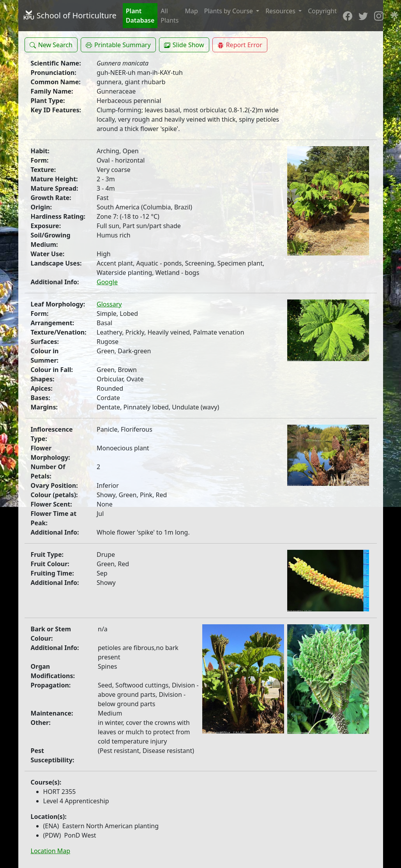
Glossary (109, 304)
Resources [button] (281, 11)
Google (107, 282)
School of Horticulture (70, 15)
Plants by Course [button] (229, 11)
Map (191, 11)
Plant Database (140, 16)
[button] (51, 45)
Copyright (322, 11)
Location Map (51, 851)
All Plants (170, 16)
